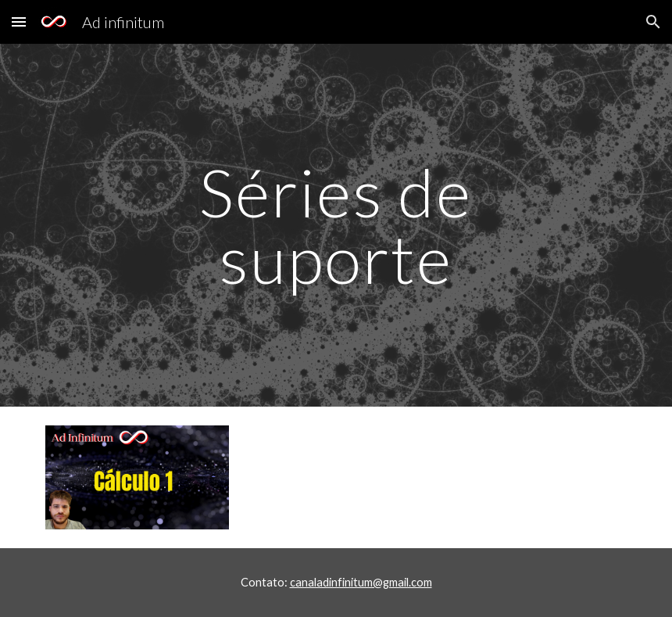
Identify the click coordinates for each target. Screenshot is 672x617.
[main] (336, 226)
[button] (19, 22)
